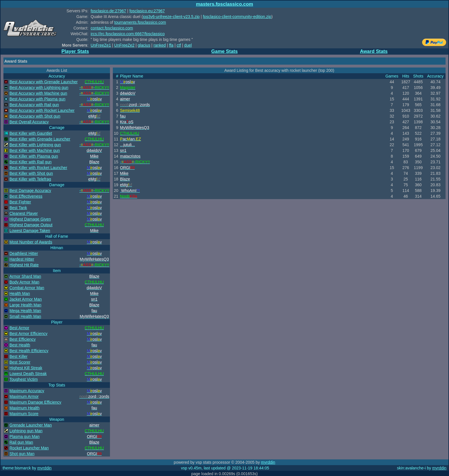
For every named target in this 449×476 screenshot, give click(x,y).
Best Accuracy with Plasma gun (37, 99)
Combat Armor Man (27, 288)
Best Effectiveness (26, 196)
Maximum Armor (24, 396)
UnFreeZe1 (101, 45)
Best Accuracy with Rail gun (34, 105)
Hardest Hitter (22, 259)
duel (188, 45)
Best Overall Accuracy (29, 122)
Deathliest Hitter (24, 253)
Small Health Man (25, 316)
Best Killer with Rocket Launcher (38, 168)
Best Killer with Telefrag (30, 179)
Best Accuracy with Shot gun (35, 116)
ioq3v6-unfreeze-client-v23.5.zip (171, 17)
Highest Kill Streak (26, 368)
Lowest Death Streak (28, 374)
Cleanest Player (24, 213)
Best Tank (18, 208)
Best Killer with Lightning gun (35, 145)
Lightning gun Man (26, 431)
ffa (171, 45)
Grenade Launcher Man (31, 425)
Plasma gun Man (24, 437)
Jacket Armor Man (26, 299)
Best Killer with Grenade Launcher (40, 139)
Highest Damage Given (30, 219)
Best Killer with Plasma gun (34, 156)
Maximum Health (24, 408)
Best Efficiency (23, 339)
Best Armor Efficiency (28, 334)
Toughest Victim (24, 379)
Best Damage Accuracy (30, 191)
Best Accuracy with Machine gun (38, 93)
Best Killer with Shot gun (31, 173)
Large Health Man (25, 305)
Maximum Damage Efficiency (35, 402)
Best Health (20, 345)
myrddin (268, 462)
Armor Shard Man (25, 276)
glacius (144, 45)
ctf (179, 45)
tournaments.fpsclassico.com (140, 22)
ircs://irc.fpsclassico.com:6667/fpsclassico (128, 34)
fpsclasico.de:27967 (109, 11)
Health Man (20, 293)
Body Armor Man (24, 282)
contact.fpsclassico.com (112, 28)
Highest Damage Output (31, 225)
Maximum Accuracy (27, 391)
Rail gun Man (21, 442)
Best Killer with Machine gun (35, 150)
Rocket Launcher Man (29, 448)
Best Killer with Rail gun (30, 162)
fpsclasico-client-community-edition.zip (237, 17)
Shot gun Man (22, 454)
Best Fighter (20, 202)
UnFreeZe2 (124, 45)
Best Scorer (20, 362)
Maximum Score (24, 414)
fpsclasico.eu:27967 (147, 11)
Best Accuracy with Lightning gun (39, 88)
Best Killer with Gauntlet (31, 133)
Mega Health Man (25, 311)
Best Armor (19, 328)
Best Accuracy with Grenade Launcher (44, 82)
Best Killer (18, 356)
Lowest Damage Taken (30, 231)
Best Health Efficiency (29, 351)
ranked (160, 45)
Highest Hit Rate (24, 265)
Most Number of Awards (31, 242)
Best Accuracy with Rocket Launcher (42, 110)
